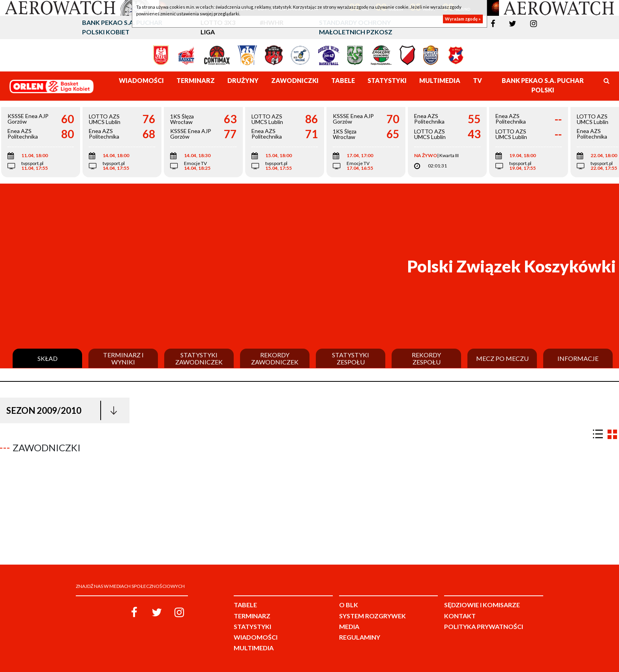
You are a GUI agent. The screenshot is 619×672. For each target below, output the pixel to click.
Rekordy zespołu (426, 358)
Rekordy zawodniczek (275, 358)
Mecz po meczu (502, 359)
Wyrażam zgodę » (463, 19)
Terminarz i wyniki (123, 358)
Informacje (578, 359)
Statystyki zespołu (351, 358)
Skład (48, 359)
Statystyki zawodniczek (199, 358)
